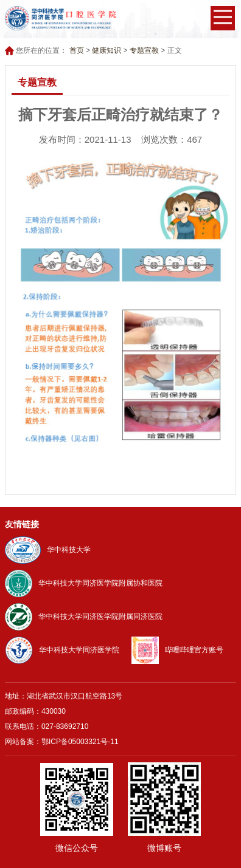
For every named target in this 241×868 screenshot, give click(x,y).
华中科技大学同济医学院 (62, 650)
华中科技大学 (48, 550)
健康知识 (107, 50)
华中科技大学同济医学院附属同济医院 (84, 617)
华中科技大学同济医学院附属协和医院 (84, 583)
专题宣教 (144, 50)
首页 (77, 50)
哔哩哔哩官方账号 (177, 650)
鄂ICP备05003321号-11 (80, 742)
